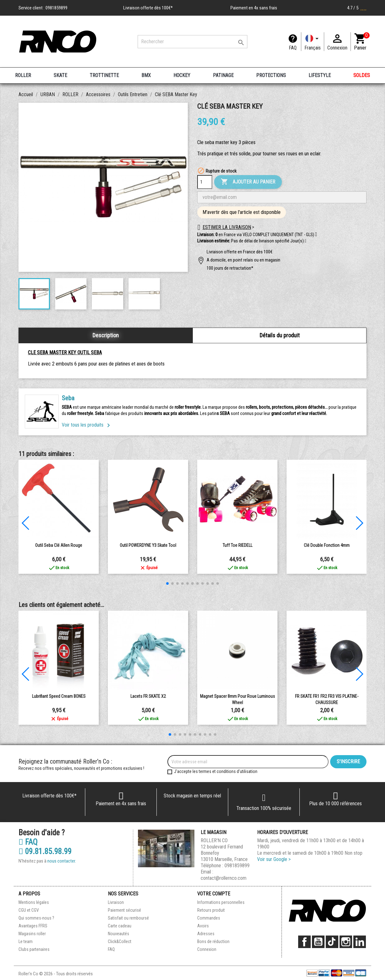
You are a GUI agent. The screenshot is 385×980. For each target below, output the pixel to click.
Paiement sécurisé (124, 910)
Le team (26, 941)
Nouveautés (119, 934)
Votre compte (214, 894)
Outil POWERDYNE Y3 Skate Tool (148, 545)
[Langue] (313, 42)
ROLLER (23, 75)
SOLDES (362, 75)
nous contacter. (62, 861)
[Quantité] (205, 182)
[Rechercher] (192, 42)
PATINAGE (223, 75)
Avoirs (203, 926)
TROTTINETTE (104, 75)
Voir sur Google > (274, 859)
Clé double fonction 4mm (327, 545)
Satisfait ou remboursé (128, 918)
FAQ (293, 48)
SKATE (60, 75)
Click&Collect (120, 941)
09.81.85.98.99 (45, 852)
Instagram (346, 942)
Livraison (116, 902)
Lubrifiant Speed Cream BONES (59, 696)
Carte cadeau (120, 926)
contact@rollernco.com (224, 878)
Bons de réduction (213, 941)
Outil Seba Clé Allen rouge (59, 545)
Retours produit (211, 910)
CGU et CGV (29, 910)
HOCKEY (182, 75)
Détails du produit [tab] (280, 335)
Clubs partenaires (34, 949)
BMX (146, 75)
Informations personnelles (221, 902)
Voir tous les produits (87, 425)
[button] (306, 241)
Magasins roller (32, 934)
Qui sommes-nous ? (36, 918)
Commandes (209, 918)
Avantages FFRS (33, 926)
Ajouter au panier (248, 182)
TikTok (332, 942)
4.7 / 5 (357, 8)
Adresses (206, 934)
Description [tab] (106, 335)
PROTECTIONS (271, 75)
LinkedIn (360, 942)
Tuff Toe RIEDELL (237, 545)
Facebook (304, 942)
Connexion (207, 949)
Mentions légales (34, 902)
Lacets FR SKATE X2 (148, 696)
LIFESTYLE (320, 75)
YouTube (318, 942)
